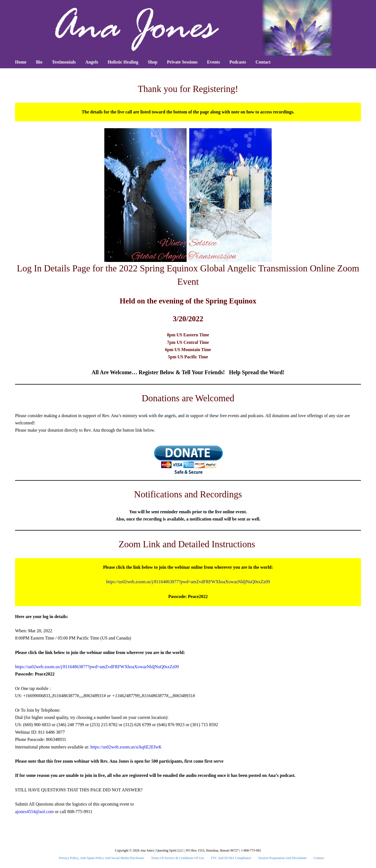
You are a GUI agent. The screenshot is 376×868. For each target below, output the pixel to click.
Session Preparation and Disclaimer (283, 858)
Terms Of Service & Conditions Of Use (178, 858)
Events (213, 62)
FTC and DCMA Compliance (231, 858)
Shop (153, 62)
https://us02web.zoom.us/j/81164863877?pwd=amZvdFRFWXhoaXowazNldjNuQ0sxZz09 (188, 582)
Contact (263, 62)
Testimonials (64, 62)
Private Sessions (182, 62)
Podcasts (238, 62)
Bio (39, 62)
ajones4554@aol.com (34, 812)
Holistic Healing (123, 62)
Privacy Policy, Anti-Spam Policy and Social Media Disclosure (101, 858)
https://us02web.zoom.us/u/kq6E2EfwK (126, 747)
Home (21, 62)
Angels (92, 62)
